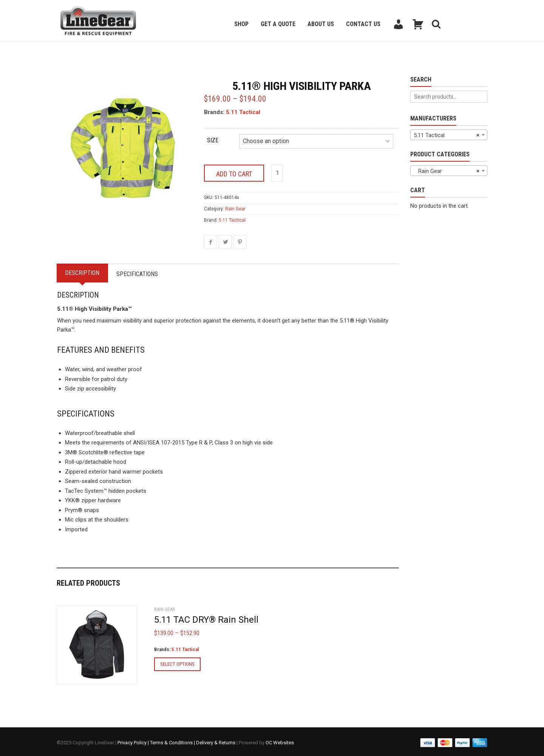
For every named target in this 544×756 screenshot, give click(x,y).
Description (84, 271)
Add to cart (234, 172)
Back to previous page (93, 51)
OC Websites (280, 741)
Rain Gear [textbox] (447, 171)
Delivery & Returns (216, 741)
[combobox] (449, 135)
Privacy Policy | (134, 741)
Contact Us (363, 24)
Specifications (141, 272)
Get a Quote (278, 24)
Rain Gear (235, 207)
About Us (321, 24)
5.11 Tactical (243, 112)
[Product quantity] (277, 171)
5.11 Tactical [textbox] (447, 135)
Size (213, 140)
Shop (241, 24)
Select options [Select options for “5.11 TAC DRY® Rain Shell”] (177, 662)
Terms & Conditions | (173, 741)
